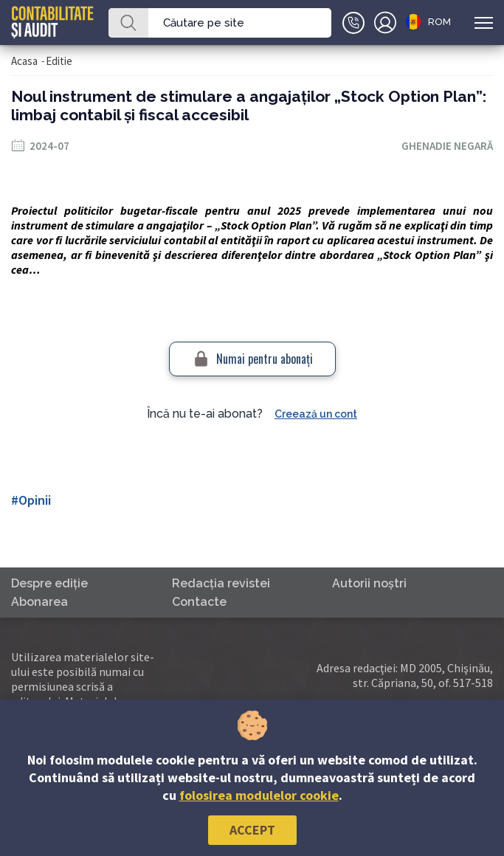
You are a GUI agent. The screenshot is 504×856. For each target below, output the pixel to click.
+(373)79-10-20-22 (353, 23)
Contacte (199, 602)
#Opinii (31, 500)
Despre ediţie (49, 583)
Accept (252, 830)
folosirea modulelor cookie (259, 795)
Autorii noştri (369, 583)
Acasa (24, 61)
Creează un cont (316, 414)
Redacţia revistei (221, 583)
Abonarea (39, 602)
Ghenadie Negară (447, 146)
